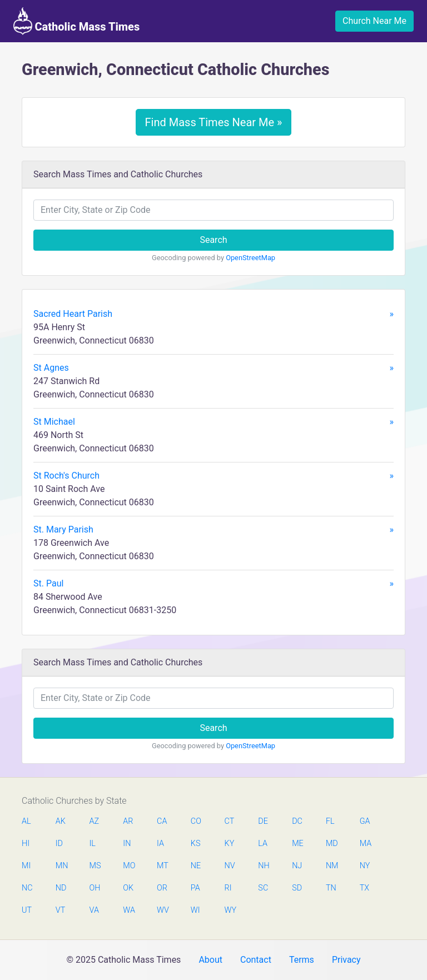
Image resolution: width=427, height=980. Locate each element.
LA (263, 844)
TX (364, 888)
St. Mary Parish (213, 530)
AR (128, 821)
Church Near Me (374, 21)
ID (59, 844)
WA (128, 910)
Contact (256, 960)
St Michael (213, 422)
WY (230, 910)
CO (196, 821)
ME (297, 844)
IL (93, 844)
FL (330, 821)
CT (230, 821)
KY (230, 844)
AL (26, 821)
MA (365, 844)
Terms (302, 960)
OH (95, 888)
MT (162, 866)
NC (27, 888)
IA (160, 844)
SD (297, 888)
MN (61, 866)
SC (263, 888)
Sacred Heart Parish (213, 314)
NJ (297, 866)
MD (331, 844)
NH (264, 866)
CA (162, 821)
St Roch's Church (213, 476)
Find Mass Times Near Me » (214, 122)
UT (27, 910)
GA (365, 821)
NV (230, 866)
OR (162, 888)
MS (95, 866)
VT (60, 910)
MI (26, 866)
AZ (95, 821)
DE (263, 821)
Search (213, 240)
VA (94, 910)
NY (365, 866)
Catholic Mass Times (76, 21)
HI (26, 844)
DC (297, 821)
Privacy (346, 960)
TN (331, 888)
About (210, 960)
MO (128, 866)
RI (228, 888)
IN (127, 844)
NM (331, 866)
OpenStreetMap (250, 258)
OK (128, 888)
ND (61, 888)
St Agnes (213, 368)
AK (61, 821)
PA (195, 888)
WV (162, 910)
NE (196, 866)
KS (196, 844)
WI (195, 910)
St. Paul (213, 584)
